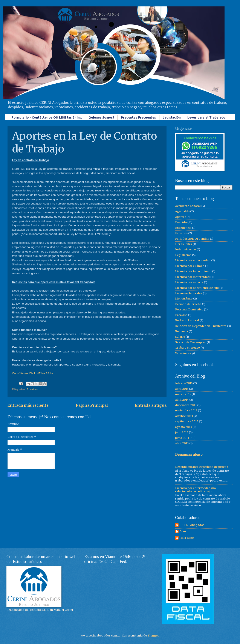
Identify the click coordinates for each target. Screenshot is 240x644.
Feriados (181, 233)
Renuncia (182, 331)
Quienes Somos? (101, 117)
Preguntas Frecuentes (138, 117)
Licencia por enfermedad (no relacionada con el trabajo (195, 490)
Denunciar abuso (189, 455)
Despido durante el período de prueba (202, 467)
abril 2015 (182, 389)
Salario (180, 337)
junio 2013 (182, 438)
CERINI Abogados (192, 525)
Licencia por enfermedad (193, 260)
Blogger (153, 636)
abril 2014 (182, 400)
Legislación (172, 117)
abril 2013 (182, 443)
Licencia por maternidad (192, 277)
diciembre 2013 (186, 405)
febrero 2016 (184, 383)
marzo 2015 (183, 394)
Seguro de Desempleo (191, 342)
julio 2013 (182, 432)
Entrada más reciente (28, 405)
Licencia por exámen (190, 266)
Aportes (32, 389)
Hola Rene (187, 538)
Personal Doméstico (189, 309)
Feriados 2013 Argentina (192, 239)
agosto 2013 (183, 427)
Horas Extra (184, 244)
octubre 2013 (184, 416)
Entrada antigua (151, 405)
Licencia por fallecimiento (193, 271)
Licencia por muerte (189, 282)
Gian (183, 531)
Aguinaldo (182, 211)
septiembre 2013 (187, 421)
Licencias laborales (189, 293)
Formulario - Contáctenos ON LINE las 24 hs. (47, 117)
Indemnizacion (186, 249)
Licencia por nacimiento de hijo (197, 288)
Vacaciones (183, 353)
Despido (181, 222)
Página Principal (92, 405)
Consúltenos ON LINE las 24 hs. (33, 373)
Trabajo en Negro (187, 348)
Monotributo (184, 299)
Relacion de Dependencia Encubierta (201, 326)
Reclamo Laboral (187, 320)
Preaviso (181, 315)
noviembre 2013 (186, 410)
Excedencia (183, 228)
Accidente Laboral (188, 206)
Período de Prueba (188, 304)
